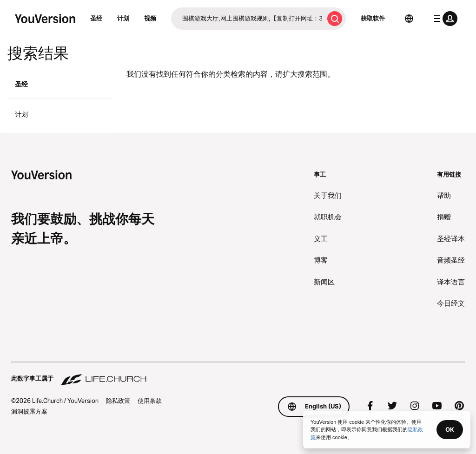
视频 (150, 18)
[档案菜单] (443, 19)
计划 (123, 18)
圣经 (96, 18)
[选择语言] (409, 19)
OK (450, 429)
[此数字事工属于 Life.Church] (238, 374)
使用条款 (150, 401)
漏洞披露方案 (29, 411)
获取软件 (373, 18)
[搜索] (247, 19)
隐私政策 (118, 401)
